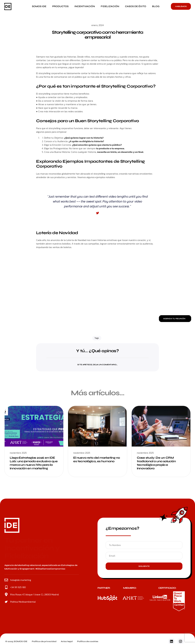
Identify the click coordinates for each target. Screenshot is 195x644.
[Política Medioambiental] (6, 602)
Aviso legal (67, 641)
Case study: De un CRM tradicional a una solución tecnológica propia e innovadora (156, 463)
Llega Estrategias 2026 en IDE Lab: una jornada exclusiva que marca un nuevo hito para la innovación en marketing (34, 463)
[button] (97, 363)
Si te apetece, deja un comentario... (97, 365)
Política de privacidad (44, 641)
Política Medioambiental (23, 602)
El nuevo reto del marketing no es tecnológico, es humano (97, 459)
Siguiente (144, 566)
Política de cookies (88, 641)
